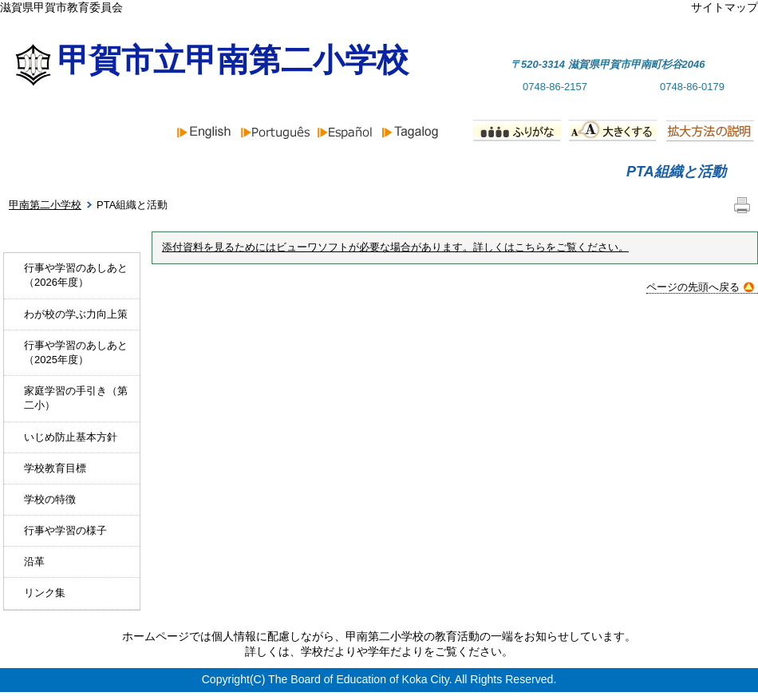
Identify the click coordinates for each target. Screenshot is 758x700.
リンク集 (45, 593)
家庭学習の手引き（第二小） (76, 398)
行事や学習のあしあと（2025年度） (76, 352)
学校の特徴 (50, 499)
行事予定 (507, 172)
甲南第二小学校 (45, 205)
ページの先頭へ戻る (700, 287)
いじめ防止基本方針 (71, 437)
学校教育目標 (55, 468)
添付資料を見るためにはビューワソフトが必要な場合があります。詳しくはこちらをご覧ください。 (395, 247)
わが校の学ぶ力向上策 (76, 314)
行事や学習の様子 (65, 530)
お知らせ (212, 172)
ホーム (57, 172)
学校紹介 (360, 172)
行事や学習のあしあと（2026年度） (76, 275)
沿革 (34, 562)
